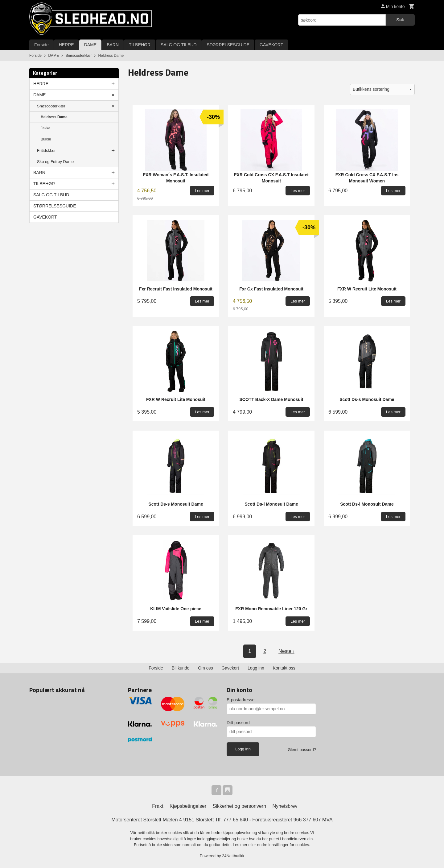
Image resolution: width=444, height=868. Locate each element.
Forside (41, 45)
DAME (90, 45)
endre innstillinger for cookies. (284, 845)
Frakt (158, 806)
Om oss (205, 668)
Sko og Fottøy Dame (55, 162)
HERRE (66, 45)
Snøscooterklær (51, 106)
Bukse (46, 139)
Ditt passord (238, 723)
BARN (113, 45)
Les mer (241, 845)
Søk (400, 20)
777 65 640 (236, 820)
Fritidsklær (46, 150)
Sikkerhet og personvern (239, 806)
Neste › (286, 651)
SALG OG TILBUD (179, 45)
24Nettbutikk (233, 856)
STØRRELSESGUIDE (228, 45)
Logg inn (256, 668)
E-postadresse (240, 700)
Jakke (45, 128)
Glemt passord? (302, 750)
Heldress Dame (54, 117)
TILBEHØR (140, 45)
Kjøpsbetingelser (188, 806)
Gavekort (230, 668)
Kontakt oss (284, 668)
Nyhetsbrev (285, 806)
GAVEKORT (271, 45)
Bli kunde (181, 668)
